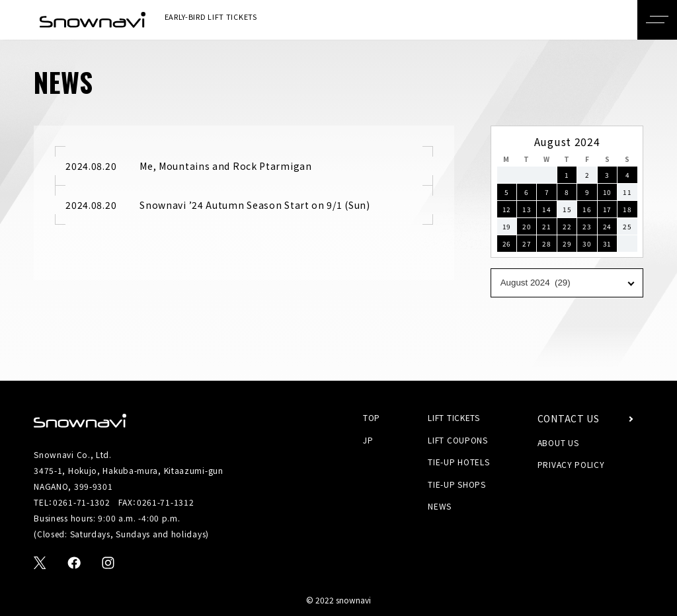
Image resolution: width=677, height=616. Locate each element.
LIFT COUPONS (458, 440)
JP (368, 440)
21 (546, 226)
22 (567, 226)
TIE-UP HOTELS (458, 462)
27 (527, 244)
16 (587, 209)
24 (607, 226)
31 (607, 244)
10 (607, 192)
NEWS (440, 507)
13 (527, 209)
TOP (372, 417)
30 (587, 244)
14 (546, 209)
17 (607, 209)
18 (627, 209)
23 (587, 226)
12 (507, 209)
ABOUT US (558, 443)
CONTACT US (569, 419)
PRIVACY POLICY (571, 465)
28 (546, 244)
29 (567, 244)
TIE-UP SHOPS (457, 484)
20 (527, 226)
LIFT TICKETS (454, 417)
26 (507, 244)
